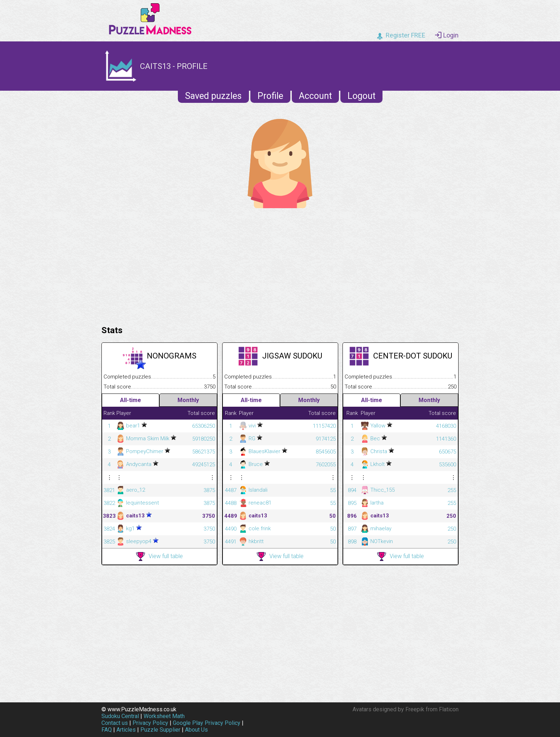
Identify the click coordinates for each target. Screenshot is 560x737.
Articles (126, 730)
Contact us (115, 723)
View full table (159, 556)
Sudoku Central (120, 716)
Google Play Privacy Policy (207, 723)
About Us (196, 730)
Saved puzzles (213, 96)
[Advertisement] (280, 265)
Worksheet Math (164, 716)
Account (315, 96)
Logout (361, 96)
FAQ (107, 730)
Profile (270, 96)
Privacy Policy (150, 723)
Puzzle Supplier (160, 730)
